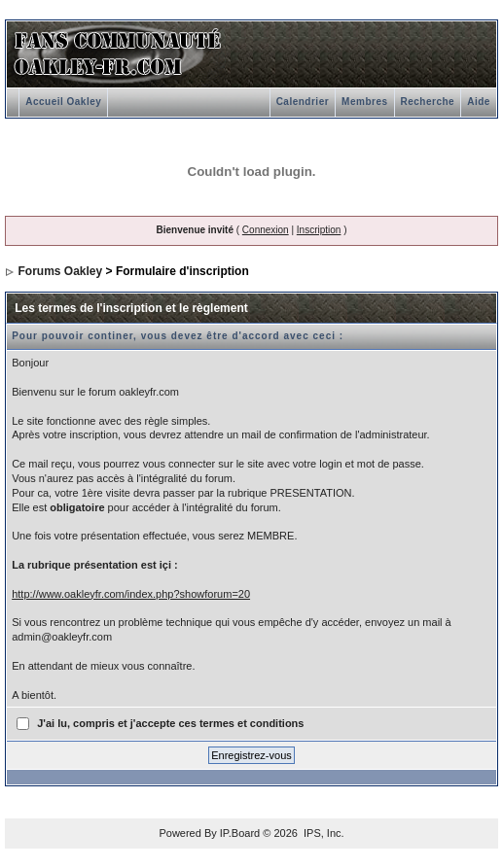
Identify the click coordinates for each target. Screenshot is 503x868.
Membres (364, 102)
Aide (479, 102)
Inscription (319, 230)
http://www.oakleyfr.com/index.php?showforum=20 (131, 594)
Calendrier (303, 102)
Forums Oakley (61, 271)
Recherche (428, 102)
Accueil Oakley (63, 102)
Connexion (266, 230)
